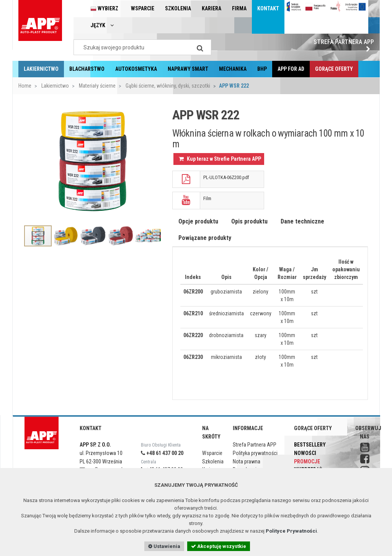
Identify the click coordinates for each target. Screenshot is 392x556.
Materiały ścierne (97, 86)
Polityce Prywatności (291, 531)
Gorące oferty (334, 69)
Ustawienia (164, 546)
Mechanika (233, 69)
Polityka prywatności (255, 453)
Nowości (305, 453)
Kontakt (268, 8)
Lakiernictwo (41, 69)
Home (25, 86)
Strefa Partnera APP (344, 45)
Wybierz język (104, 17)
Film (207, 198)
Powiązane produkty (205, 238)
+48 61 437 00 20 (162, 453)
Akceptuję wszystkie (219, 546)
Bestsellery (310, 445)
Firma (239, 8)
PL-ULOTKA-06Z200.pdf (226, 177)
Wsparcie (143, 8)
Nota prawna (247, 461)
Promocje (307, 461)
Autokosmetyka (136, 69)
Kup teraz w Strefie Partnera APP (220, 159)
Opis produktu (249, 221)
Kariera (212, 8)
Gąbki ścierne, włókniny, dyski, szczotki (167, 86)
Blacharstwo (87, 69)
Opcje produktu (198, 221)
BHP (262, 69)
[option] (92, 162)
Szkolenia (178, 8)
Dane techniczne (302, 221)
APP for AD (291, 69)
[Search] (200, 47)
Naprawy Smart (188, 69)
